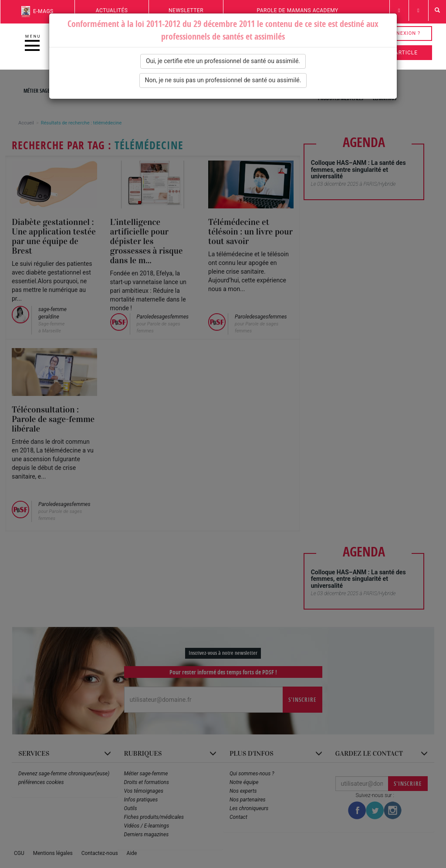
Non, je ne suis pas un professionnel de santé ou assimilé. (223, 80)
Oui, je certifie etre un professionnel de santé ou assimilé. (223, 61)
